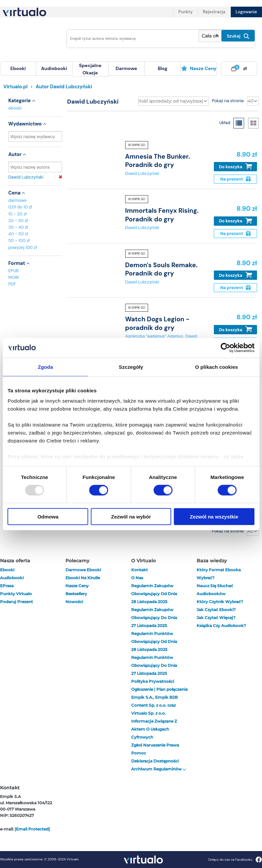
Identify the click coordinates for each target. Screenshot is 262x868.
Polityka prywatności (153, 681)
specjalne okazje (90, 69)
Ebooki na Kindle (83, 578)
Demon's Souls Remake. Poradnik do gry (161, 269)
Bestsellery (76, 594)
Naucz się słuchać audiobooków (215, 590)
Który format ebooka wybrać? (219, 574)
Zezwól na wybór (131, 517)
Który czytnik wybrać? (220, 602)
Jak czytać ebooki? (216, 610)
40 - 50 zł (18, 234)
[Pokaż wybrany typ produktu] (210, 36)
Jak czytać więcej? (216, 618)
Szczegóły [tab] (131, 367)
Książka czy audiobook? (221, 626)
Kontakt (139, 570)
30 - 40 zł (18, 227)
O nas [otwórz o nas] (137, 578)
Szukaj (238, 36)
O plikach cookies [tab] (217, 367)
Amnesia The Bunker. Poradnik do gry (158, 161)
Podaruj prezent (16, 602)
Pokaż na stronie (228, 101)
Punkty (185, 12)
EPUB (13, 271)
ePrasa (7, 586)
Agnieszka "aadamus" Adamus (154, 336)
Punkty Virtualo (16, 594)
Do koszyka (236, 166)
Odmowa (48, 517)
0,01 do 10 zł (20, 207)
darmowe (126, 68)
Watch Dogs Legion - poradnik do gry (157, 323)
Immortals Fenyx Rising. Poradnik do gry (162, 215)
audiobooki (12, 578)
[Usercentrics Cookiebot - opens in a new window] (225, 348)
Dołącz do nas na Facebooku (235, 860)
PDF (12, 284)
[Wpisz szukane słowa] (131, 39)
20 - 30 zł (18, 221)
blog (163, 68)
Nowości (74, 602)
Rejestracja (214, 12)
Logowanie (246, 12)
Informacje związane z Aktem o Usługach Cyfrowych (154, 729)
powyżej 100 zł (23, 247)
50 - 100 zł (19, 240)
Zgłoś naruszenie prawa (155, 745)
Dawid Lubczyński (35, 177)
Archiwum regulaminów (159, 769)
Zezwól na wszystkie (214, 517)
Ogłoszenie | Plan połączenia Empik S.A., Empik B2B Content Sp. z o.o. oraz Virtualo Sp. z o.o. (159, 701)
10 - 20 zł (17, 214)
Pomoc (139, 753)
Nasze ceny (199, 68)
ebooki (15, 108)
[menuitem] (18, 69)
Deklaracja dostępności (155, 761)
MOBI (13, 277)
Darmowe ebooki (83, 570)
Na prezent (235, 179)
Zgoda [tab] (45, 367)
